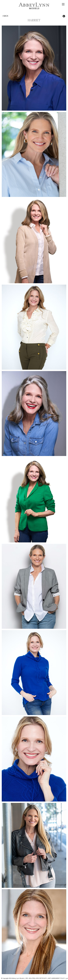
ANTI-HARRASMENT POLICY (56, 978)
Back (5, 16)
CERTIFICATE (43, 978)
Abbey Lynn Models (34, 6)
